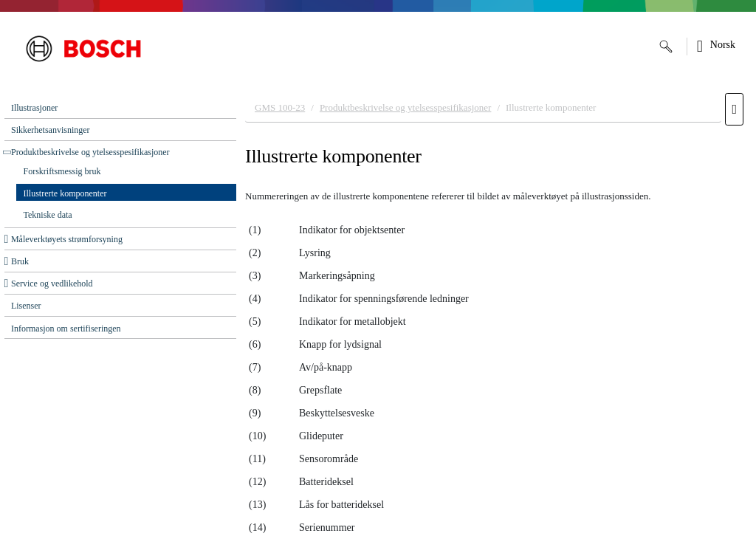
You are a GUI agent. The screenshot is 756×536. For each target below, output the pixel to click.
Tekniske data (48, 215)
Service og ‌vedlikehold (52, 284)
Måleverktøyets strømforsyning (67, 239)
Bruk (20, 261)
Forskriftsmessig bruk (62, 171)
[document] (496, 311)
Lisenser (26, 306)
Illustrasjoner (34, 108)
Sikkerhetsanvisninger (51, 130)
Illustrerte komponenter (65, 193)
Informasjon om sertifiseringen (66, 329)
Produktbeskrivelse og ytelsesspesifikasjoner (90, 152)
